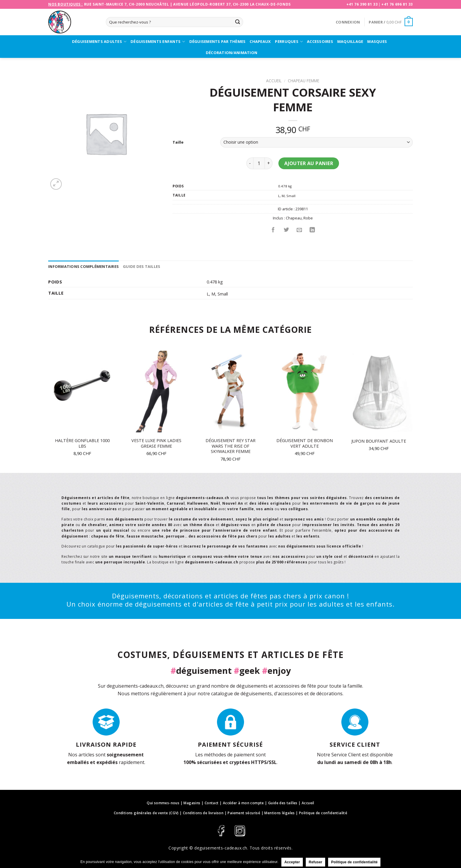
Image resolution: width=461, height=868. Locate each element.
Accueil (274, 81)
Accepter (292, 862)
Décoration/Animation (232, 53)
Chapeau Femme (304, 81)
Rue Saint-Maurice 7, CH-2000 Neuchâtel (127, 4)
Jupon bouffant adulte (379, 441)
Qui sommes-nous (163, 803)
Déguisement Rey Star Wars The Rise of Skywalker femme (230, 446)
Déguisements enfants (158, 42)
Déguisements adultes (99, 42)
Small (291, 196)
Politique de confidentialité (323, 813)
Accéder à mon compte (243, 803)
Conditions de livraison (203, 813)
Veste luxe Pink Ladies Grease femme (156, 443)
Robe (308, 218)
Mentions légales (279, 813)
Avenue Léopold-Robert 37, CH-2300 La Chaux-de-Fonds (232, 4)
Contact (212, 803)
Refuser (315, 862)
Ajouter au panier (309, 163)
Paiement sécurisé (244, 813)
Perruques (289, 42)
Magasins (192, 803)
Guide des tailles (142, 266)
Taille (178, 142)
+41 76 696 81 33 (397, 4)
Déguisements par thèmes (218, 41)
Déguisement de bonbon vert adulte (305, 443)
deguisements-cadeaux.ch (221, 848)
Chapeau (294, 218)
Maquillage (350, 41)
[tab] (83, 266)
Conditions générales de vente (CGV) (146, 813)
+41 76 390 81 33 (362, 4)
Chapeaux (260, 41)
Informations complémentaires (83, 266)
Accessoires (320, 41)
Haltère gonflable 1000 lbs (82, 443)
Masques (377, 41)
